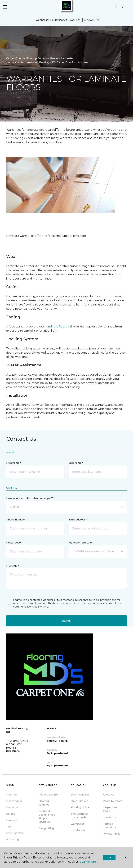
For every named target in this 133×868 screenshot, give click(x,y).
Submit (66, 621)
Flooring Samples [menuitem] (44, 803)
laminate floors (56, 327)
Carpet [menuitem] (10, 814)
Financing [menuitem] (12, 839)
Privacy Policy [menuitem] (112, 834)
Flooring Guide (36, 58)
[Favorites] (123, 7)
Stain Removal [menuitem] (80, 795)
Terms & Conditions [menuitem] (110, 826)
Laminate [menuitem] (12, 820)
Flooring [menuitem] (11, 795)
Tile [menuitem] (9, 827)
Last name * (76, 463)
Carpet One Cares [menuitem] (110, 809)
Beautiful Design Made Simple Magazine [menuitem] (47, 817)
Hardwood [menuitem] (13, 807)
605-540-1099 (92, 20)
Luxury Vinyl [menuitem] (14, 801)
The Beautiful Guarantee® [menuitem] (79, 816)
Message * (12, 566)
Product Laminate (61, 58)
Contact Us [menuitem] (110, 817)
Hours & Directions (13, 749)
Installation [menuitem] (78, 830)
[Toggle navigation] (5, 7)
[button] (116, 7)
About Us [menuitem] (109, 795)
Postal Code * (14, 543)
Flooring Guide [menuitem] (80, 807)
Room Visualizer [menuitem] (49, 795)
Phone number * (16, 520)
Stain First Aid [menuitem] (79, 801)
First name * (14, 463)
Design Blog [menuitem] (46, 828)
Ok (109, 857)
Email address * (78, 520)
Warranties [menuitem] (77, 824)
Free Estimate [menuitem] (15, 833)
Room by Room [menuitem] (113, 801)
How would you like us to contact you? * (30, 498)
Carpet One (14, 58)
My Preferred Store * (81, 543)
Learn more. (88, 862)
